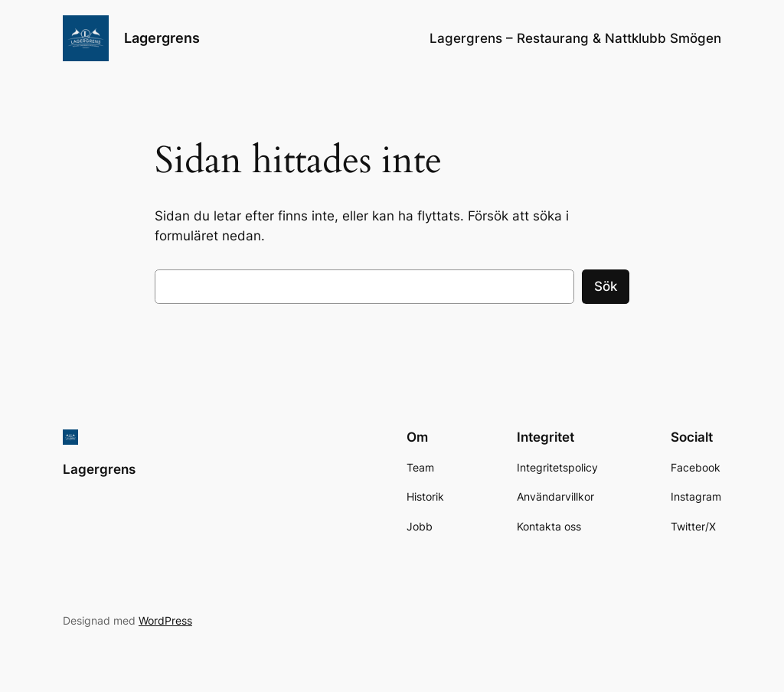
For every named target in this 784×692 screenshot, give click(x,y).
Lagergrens (162, 38)
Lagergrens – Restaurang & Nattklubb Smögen (575, 38)
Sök (606, 286)
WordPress (165, 620)
